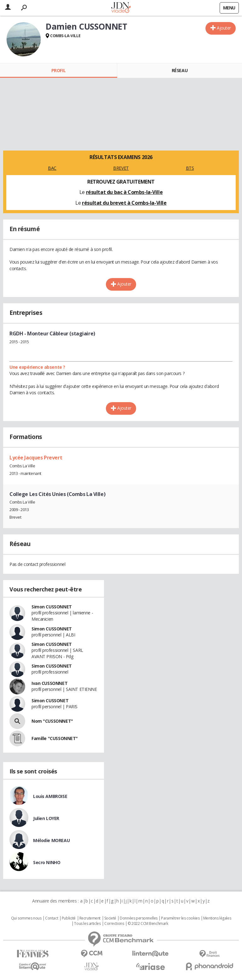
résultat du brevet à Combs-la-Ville (124, 203)
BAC (52, 168)
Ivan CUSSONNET (49, 683)
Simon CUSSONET (50, 701)
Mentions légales (217, 918)
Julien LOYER (46, 818)
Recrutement (90, 918)
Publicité (69, 918)
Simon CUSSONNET (52, 607)
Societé (110, 918)
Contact (52, 918)
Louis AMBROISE (50, 796)
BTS (190, 168)
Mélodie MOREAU (51, 840)
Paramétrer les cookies (180, 918)
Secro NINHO (47, 862)
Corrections (114, 924)
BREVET (121, 168)
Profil (58, 70)
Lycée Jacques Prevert (36, 458)
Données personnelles (139, 918)
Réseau (180, 70)
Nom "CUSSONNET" (52, 721)
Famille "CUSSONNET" (55, 738)
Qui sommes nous (26, 918)
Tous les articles (87, 924)
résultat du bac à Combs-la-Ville (124, 192)
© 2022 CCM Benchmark (148, 924)
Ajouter (224, 28)
